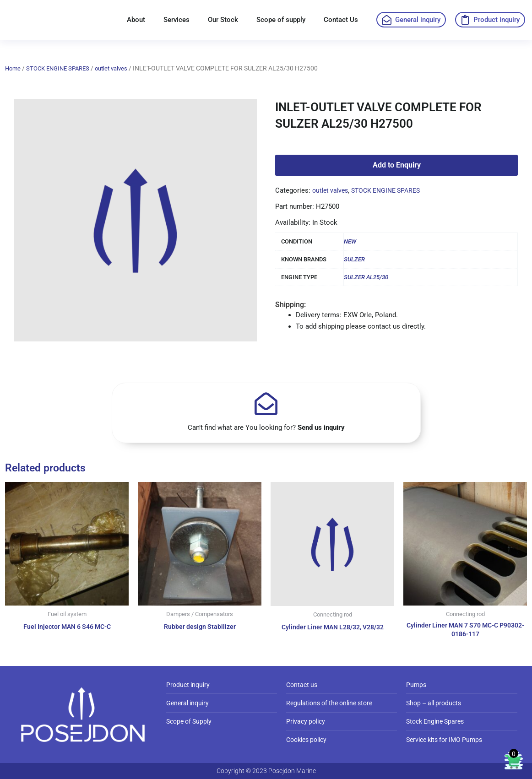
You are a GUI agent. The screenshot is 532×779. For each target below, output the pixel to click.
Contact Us (341, 20)
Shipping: (290, 305)
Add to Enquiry (397, 165)
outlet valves (119, 68)
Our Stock (223, 20)
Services (176, 20)
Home (14, 68)
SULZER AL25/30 (366, 277)
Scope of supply (281, 20)
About (136, 20)
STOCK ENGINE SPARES (62, 68)
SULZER (354, 259)
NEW (350, 241)
